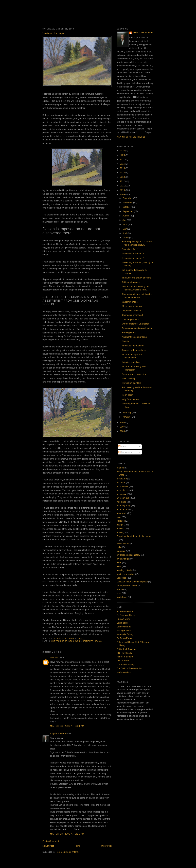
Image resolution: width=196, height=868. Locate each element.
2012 (123, 181)
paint (119, 566)
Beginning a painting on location (137, 328)
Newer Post (48, 846)
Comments (125, 452)
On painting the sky (131, 311)
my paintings (123, 559)
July (125, 220)
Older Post (106, 846)
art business (122, 486)
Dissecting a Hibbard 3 (133, 254)
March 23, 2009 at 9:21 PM (67, 834)
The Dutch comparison (133, 346)
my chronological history (128, 555)
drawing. (121, 532)
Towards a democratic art (134, 350)
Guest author (123, 543)
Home (77, 846)
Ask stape (121, 502)
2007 (123, 427)
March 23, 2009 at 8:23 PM (67, 726)
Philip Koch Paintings (127, 649)
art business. (123, 490)
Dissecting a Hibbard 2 (133, 258)
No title (125, 341)
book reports (123, 509)
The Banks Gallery (126, 664)
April (125, 233)
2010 (123, 190)
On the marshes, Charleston (136, 324)
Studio (120, 589)
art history (121, 494)
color (119, 517)
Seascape (121, 578)
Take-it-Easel (123, 661)
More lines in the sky (132, 306)
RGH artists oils (124, 653)
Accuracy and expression (134, 374)
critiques (88, 641)
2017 (123, 159)
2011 (123, 186)
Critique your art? (130, 319)
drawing (120, 529)
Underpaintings (124, 672)
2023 (123, 155)
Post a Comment (51, 841)
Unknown (55, 657)
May (125, 229)
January (127, 417)
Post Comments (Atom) (67, 852)
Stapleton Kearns (59, 734)
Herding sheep (129, 333)
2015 (123, 168)
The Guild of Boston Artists (130, 668)
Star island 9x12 (130, 249)
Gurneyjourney (124, 627)
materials (121, 551)
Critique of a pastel (131, 282)
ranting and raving (125, 574)
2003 (123, 431)
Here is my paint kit (131, 383)
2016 (123, 164)
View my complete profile (131, 137)
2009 (123, 194)
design (99, 641)
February (127, 412)
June (125, 224)
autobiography (123, 505)
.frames (120, 468)
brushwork (75, 641)
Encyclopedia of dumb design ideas (134, 536)
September (128, 211)
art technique (59, 641)
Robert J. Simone (125, 657)
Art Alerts (121, 483)
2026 (123, 151)
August (126, 216)
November (128, 203)
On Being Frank (124, 638)
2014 (123, 173)
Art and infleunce (125, 611)
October (127, 207)
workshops (122, 597)
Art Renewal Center (126, 615)
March (126, 238)
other (119, 562)
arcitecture (122, 479)
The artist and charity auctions (137, 278)
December (128, 198)
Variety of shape (130, 302)
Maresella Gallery (125, 634)
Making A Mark (124, 630)
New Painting (128, 379)
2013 (123, 177)
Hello (119, 547)
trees (119, 593)
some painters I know (127, 586)
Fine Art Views (124, 619)
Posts (122, 446)
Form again (128, 395)
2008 (123, 422)
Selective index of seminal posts (132, 582)
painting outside (124, 570)
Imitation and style (131, 362)
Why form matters (131, 399)
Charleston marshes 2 (133, 315)
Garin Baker (122, 623)
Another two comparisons (134, 337)
